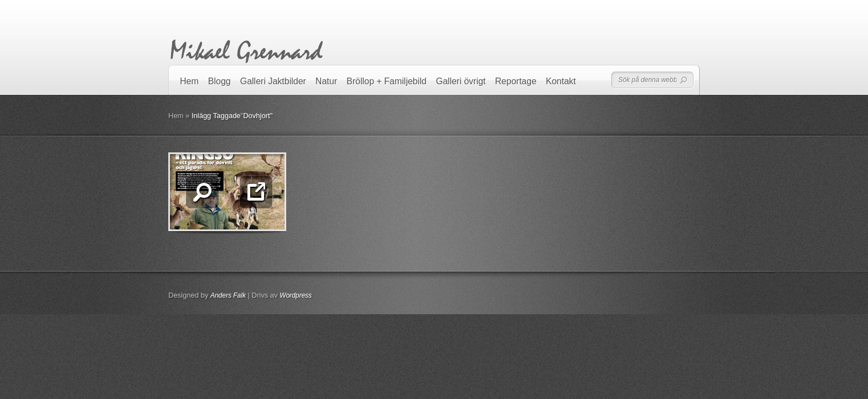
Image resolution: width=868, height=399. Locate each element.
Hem (189, 81)
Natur (326, 81)
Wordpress (296, 295)
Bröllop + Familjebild (387, 81)
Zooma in (202, 192)
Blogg (219, 81)
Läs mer (256, 192)
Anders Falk (228, 295)
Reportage (516, 81)
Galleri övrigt (461, 81)
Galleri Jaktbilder (273, 81)
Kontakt (561, 81)
